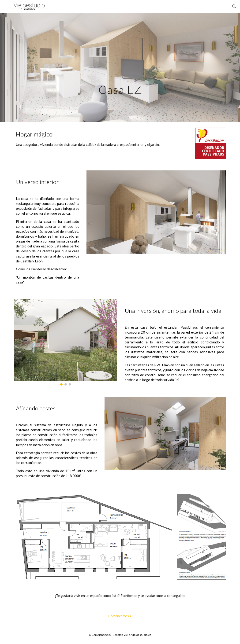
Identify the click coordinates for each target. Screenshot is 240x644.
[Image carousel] (66, 342)
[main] (120, 67)
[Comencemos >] (120, 616)
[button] (234, 7)
